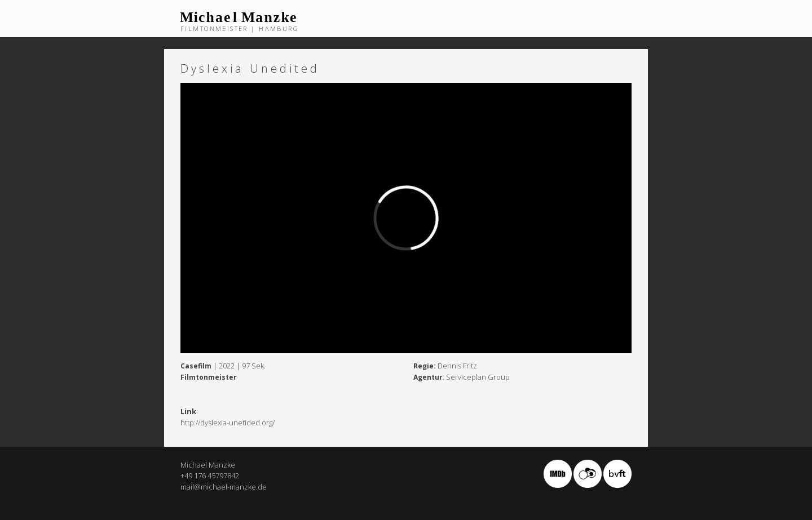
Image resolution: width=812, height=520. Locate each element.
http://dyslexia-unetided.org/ (228, 423)
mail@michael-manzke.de (224, 487)
